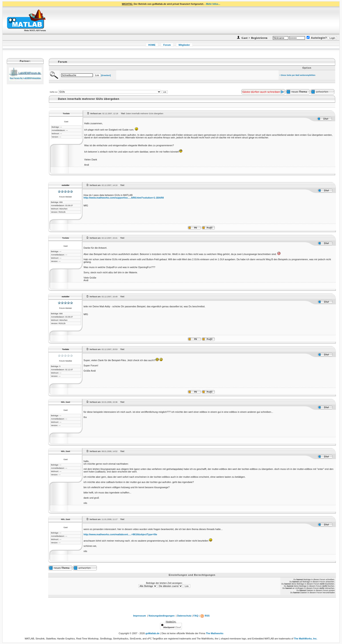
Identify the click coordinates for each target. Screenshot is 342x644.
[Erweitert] (106, 75)
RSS (205, 616)
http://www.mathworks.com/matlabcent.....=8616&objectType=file (120, 534)
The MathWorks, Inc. (306, 639)
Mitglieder (184, 45)
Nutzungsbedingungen (162, 616)
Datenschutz (184, 616)
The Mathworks (215, 633)
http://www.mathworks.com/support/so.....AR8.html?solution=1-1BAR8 (124, 198)
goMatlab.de (152, 633)
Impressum (139, 616)
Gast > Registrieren (254, 38)
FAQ (196, 616)
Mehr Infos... (213, 4)
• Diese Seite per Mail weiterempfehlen (298, 75)
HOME (152, 45)
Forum (167, 45)
